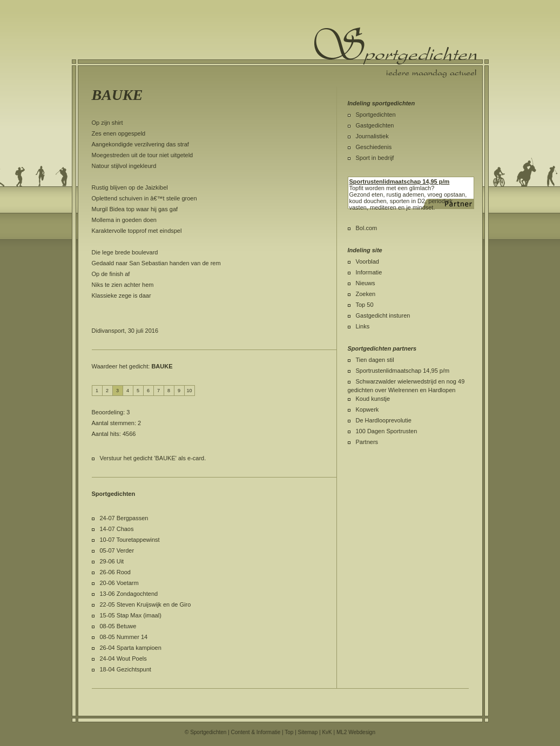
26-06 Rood (116, 572)
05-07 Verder (117, 550)
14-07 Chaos (117, 529)
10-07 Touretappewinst (130, 540)
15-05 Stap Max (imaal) (131, 615)
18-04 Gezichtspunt (126, 669)
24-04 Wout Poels (123, 658)
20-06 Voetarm (119, 583)
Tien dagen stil (375, 360)
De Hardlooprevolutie (384, 420)
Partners (367, 442)
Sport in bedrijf (375, 158)
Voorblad (367, 261)
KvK (327, 732)
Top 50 (365, 305)
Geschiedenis (374, 147)
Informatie (369, 272)
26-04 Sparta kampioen (131, 648)
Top (289, 732)
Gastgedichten (375, 125)
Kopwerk (367, 409)
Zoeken (366, 294)
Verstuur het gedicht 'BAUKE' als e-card (152, 458)
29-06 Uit (112, 561)
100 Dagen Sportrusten (387, 431)
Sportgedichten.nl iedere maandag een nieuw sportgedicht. (395, 52)
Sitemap (308, 732)
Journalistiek (372, 136)
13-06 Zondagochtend (129, 594)
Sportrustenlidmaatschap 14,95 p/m (403, 371)
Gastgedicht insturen (383, 315)
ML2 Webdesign (356, 732)
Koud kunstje (373, 399)
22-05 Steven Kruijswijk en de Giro (146, 604)
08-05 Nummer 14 (124, 637)
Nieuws (366, 283)
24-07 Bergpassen (124, 518)
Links (363, 326)
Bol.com (367, 228)
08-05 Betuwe (118, 626)
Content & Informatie (256, 732)
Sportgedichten (376, 115)
